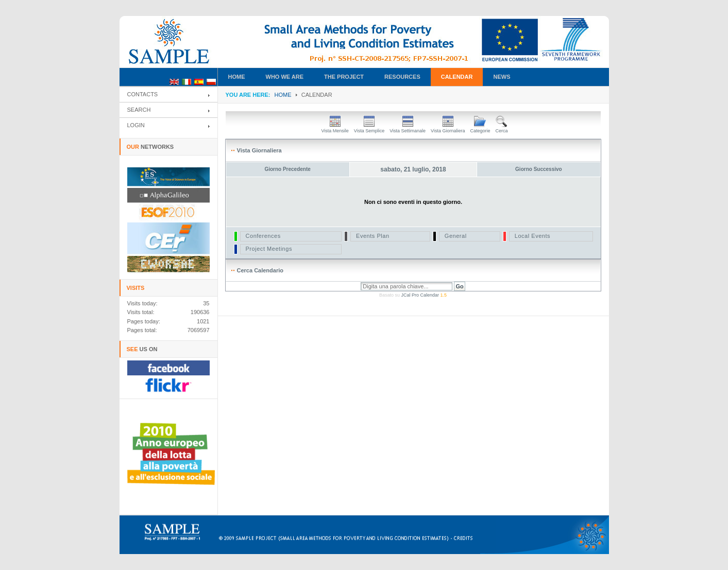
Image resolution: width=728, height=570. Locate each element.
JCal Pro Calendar (424, 295)
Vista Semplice (369, 128)
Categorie (480, 128)
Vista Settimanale (408, 128)
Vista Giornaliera (448, 128)
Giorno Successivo (539, 169)
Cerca (502, 128)
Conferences (263, 236)
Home (283, 95)
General (456, 236)
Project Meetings (269, 249)
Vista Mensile (335, 128)
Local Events (532, 236)
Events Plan (373, 236)
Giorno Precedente (287, 169)
